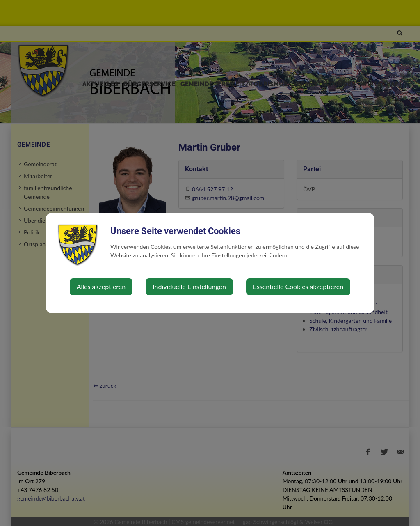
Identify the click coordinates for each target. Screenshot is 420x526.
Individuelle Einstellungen (189, 286)
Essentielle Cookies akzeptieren (298, 286)
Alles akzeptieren (101, 286)
